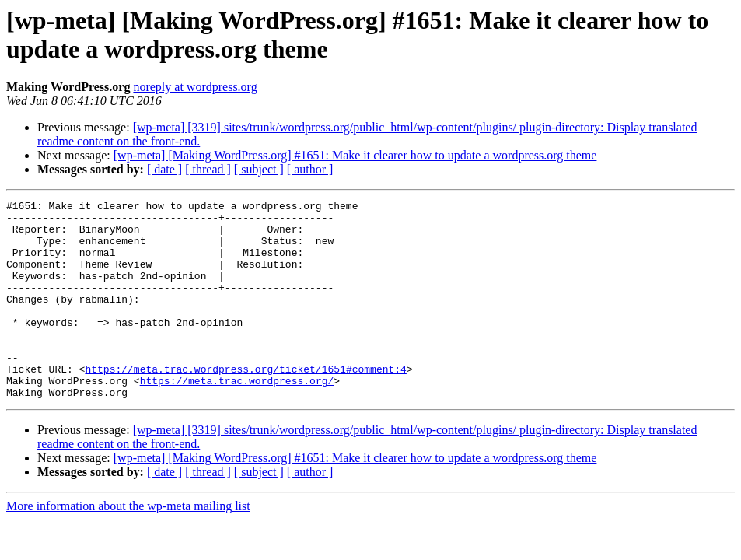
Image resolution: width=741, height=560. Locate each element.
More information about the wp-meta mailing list (128, 546)
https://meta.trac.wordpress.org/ (237, 418)
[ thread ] (208, 169)
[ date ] (164, 169)
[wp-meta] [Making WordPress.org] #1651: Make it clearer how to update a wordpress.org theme (355, 155)
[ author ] (310, 169)
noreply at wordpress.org (195, 87)
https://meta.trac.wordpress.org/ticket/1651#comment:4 (245, 404)
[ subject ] (259, 169)
